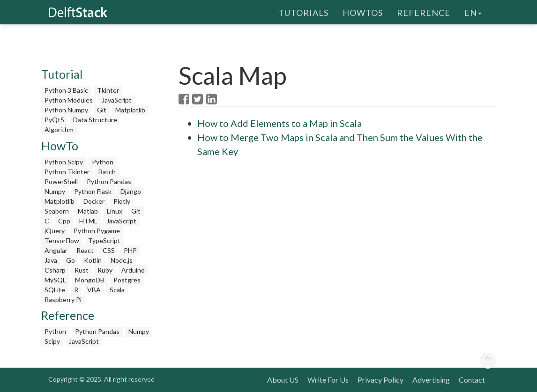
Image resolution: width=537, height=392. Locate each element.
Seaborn (57, 211)
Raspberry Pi (63, 300)
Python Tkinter (67, 172)
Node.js (122, 260)
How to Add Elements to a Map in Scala (280, 123)
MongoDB (90, 280)
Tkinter (108, 90)
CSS (109, 250)
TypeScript (104, 240)
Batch (107, 172)
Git (102, 110)
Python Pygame (97, 231)
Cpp (64, 221)
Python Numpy (66, 110)
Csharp (55, 270)
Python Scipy (64, 162)
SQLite (55, 290)
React (85, 250)
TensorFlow (62, 240)
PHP (130, 250)
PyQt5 (54, 120)
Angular (56, 250)
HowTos (363, 12)
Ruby (105, 270)
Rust (82, 270)
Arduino (133, 270)
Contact (472, 380)
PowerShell (61, 181)
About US (283, 380)
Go (71, 260)
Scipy (52, 341)
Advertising (431, 380)
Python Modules (69, 100)
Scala (117, 290)
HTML (88, 221)
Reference (424, 12)
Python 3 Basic (66, 90)
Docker (94, 201)
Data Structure (95, 120)
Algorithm (59, 129)
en (473, 12)
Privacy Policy (380, 380)
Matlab (88, 211)
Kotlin (93, 260)
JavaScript (117, 100)
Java (51, 260)
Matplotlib (130, 110)
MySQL (55, 280)
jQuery (55, 231)
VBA (94, 290)
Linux (115, 211)
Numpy (55, 191)
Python (103, 162)
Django (131, 191)
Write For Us (328, 380)
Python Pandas (109, 181)
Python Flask (93, 191)
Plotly (122, 201)
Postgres (127, 280)
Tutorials (303, 12)
